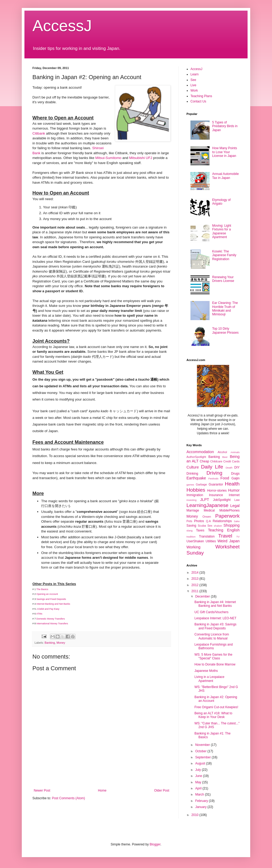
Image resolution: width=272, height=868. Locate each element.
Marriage (193, 510)
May (199, 782)
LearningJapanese (207, 505)
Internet (234, 495)
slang (190, 530)
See (193, 80)
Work (194, 91)
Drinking (192, 474)
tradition (191, 537)
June (199, 776)
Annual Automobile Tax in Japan (226, 176)
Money (61, 643)
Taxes (200, 530)
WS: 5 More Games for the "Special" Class (213, 656)
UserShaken (195, 541)
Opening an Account (47, 594)
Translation (207, 536)
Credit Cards (231, 461)
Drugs (235, 474)
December (203, 596)
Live (193, 85)
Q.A (208, 521)
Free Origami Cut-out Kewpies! (216, 707)
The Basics (42, 589)
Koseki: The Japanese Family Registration (224, 255)
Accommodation (200, 452)
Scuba (202, 526)
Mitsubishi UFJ (141, 158)
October (201, 751)
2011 (195, 591)
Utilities (211, 541)
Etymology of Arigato (221, 202)
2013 (195, 579)
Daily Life (212, 467)
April (199, 788)
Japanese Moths (206, 671)
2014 (195, 573)
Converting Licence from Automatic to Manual (212, 636)
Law (237, 500)
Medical (209, 510)
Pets (189, 521)
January (201, 807)
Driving (214, 473)
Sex (210, 526)
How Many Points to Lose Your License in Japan (225, 152)
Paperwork (227, 516)
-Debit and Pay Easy (49, 609)
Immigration (195, 495)
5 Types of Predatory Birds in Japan (225, 126)
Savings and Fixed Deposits (51, 599)
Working (194, 547)
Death (229, 468)
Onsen (207, 517)
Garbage (201, 484)
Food (225, 478)
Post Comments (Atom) (68, 798)
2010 (195, 815)
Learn (195, 74)
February (202, 801)
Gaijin (235, 478)
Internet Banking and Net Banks (54, 604)
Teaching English (224, 530)
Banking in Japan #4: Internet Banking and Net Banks (215, 604)
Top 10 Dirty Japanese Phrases (225, 330)
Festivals (213, 478)
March (200, 794)
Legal (235, 506)
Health (232, 484)
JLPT (205, 500)
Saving (191, 526)
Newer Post (42, 790)
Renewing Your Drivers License (223, 279)
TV (238, 537)
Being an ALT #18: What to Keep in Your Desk (213, 715)
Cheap (204, 461)
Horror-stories (217, 491)
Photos (199, 521)
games (190, 485)
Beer (225, 457)
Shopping (231, 525)
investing (192, 500)
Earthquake (196, 478)
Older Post (162, 790)
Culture (193, 467)
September (203, 757)
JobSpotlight (222, 500)
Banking (50, 643)
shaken (218, 526)
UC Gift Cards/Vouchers (211, 612)
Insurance (216, 495)
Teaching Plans (201, 96)
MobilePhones (229, 510)
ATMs (39, 614)
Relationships (222, 521)
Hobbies (196, 490)
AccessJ (62, 26)
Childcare (216, 461)
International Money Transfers (52, 624)
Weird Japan (229, 541)
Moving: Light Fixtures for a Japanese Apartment (222, 231)
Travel (225, 536)
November (203, 745)
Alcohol (222, 452)
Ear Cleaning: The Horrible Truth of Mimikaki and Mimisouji (225, 309)
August (201, 763)
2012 (195, 585)
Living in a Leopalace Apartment (209, 679)
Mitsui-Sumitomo (108, 158)
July (199, 770)
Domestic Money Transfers (51, 619)
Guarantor (216, 484)
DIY (237, 467)
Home (102, 790)
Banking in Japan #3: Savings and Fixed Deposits (215, 626)
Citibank (39, 133)
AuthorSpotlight (196, 457)
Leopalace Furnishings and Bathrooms (214, 646)
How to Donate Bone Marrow (215, 664)
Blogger (155, 844)
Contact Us (198, 101)
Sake (237, 521)
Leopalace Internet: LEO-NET (215, 618)
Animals (235, 452)
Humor (234, 490)
